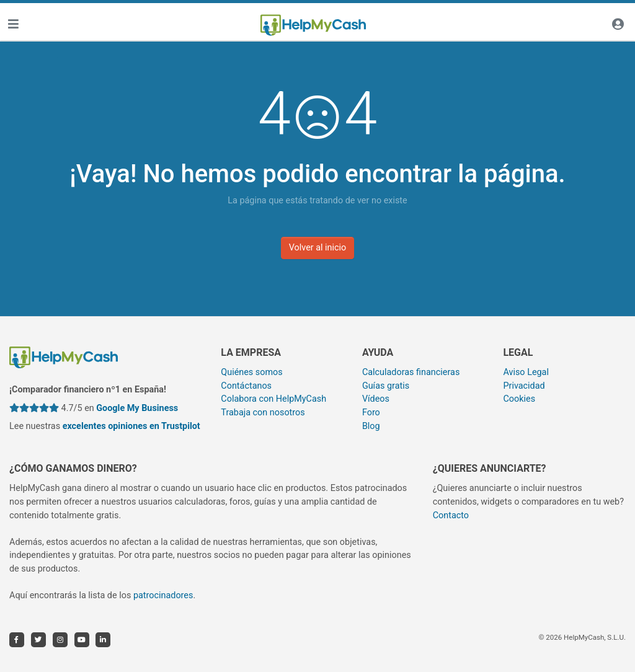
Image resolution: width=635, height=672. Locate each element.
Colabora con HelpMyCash (273, 399)
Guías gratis (386, 386)
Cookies (519, 399)
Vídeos (376, 399)
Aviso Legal (526, 372)
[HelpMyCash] (313, 25)
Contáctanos (246, 386)
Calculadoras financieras (411, 372)
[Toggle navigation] (13, 25)
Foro (371, 413)
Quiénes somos (251, 372)
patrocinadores (163, 595)
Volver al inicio (318, 248)
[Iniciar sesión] (618, 25)
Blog (371, 426)
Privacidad (524, 386)
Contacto (451, 515)
